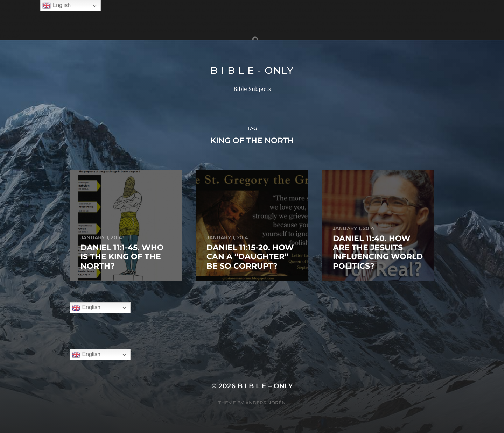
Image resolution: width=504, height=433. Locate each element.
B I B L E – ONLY (265, 386)
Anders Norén (265, 403)
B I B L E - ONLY (252, 70)
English (86, 308)
